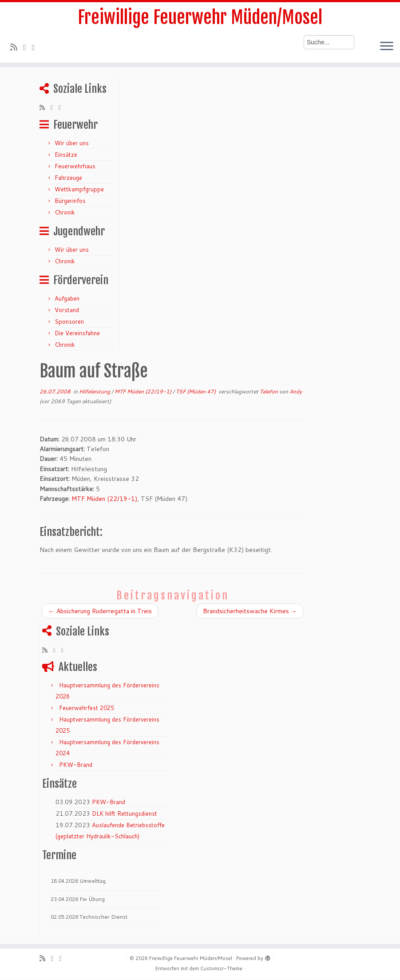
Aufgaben (67, 298)
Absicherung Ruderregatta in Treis (100, 611)
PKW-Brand (76, 765)
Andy (296, 391)
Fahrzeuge (68, 178)
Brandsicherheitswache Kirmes (250, 611)
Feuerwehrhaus (75, 166)
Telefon (269, 391)
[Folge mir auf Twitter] (28, 48)
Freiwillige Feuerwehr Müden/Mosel (200, 18)
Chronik (65, 212)
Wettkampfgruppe (79, 189)
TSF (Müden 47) (196, 391)
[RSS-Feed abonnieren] (17, 48)
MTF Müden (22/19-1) (144, 391)
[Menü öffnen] (387, 47)
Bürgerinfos (70, 201)
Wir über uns (72, 143)
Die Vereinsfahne (77, 333)
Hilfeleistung (95, 391)
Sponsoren (69, 321)
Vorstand (67, 310)
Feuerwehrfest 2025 (87, 708)
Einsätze (66, 155)
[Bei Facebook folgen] (36, 48)
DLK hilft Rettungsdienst (125, 814)
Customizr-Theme (221, 969)
